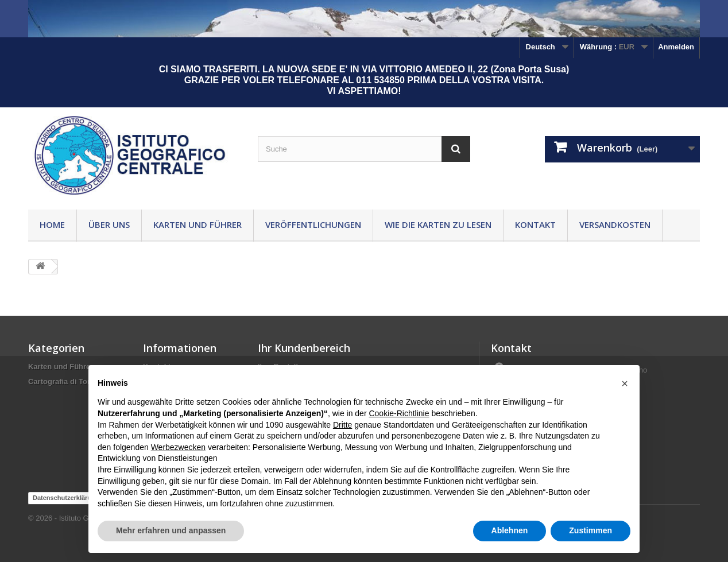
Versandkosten (615, 224)
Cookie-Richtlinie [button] (399, 413)
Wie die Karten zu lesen (438, 224)
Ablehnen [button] (510, 530)
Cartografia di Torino (65, 381)
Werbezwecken (178, 447)
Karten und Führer (198, 224)
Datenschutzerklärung (66, 498)
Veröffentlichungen (313, 224)
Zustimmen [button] (590, 530)
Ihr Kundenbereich (304, 348)
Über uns (109, 224)
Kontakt (535, 224)
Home (52, 224)
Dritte (342, 425)
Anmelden (676, 47)
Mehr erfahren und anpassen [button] (171, 530)
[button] (625, 383)
